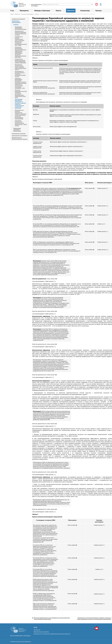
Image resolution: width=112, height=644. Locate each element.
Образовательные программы (41, 632)
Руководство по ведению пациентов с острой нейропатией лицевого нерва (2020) (20, 61)
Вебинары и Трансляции (42, 11)
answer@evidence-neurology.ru (37, 5)
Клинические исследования (20, 135)
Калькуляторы (85, 11)
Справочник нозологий (18, 19)
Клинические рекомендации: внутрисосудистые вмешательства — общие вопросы (21, 123)
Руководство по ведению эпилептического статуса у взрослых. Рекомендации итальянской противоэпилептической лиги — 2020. (21, 41)
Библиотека (71, 11)
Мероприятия (24, 11)
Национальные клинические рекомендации (17, 130)
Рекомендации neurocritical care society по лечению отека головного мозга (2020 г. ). (20, 67)
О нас (12, 11)
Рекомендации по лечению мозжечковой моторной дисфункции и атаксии (21, 33)
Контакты (99, 11)
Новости (58, 11)
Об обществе (37, 630)
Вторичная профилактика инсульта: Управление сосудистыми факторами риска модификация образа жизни (21, 94)
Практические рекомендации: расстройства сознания (21, 28)
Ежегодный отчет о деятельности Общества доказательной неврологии (52, 634)
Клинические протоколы (19, 133)
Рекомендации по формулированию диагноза (20, 138)
